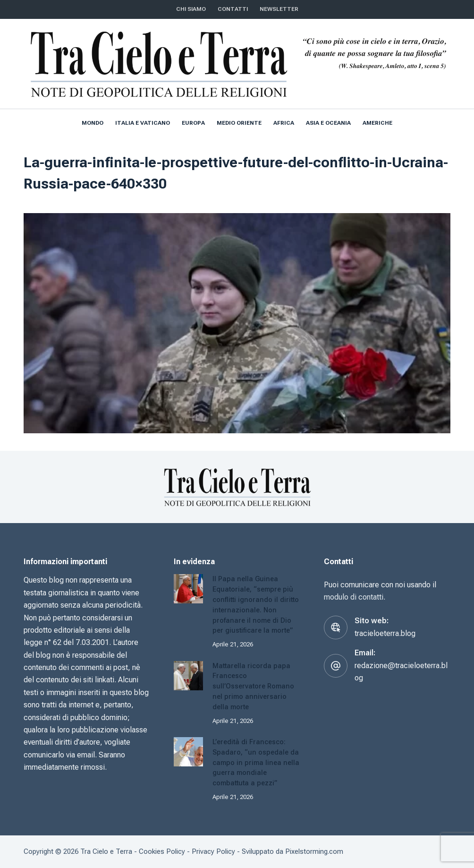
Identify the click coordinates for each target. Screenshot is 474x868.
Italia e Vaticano (143, 123)
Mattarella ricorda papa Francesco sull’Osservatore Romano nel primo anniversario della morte (253, 687)
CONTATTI (233, 9)
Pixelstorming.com (314, 851)
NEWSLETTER (279, 9)
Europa (193, 123)
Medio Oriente (239, 123)
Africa (284, 123)
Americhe (377, 123)
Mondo (93, 123)
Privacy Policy (213, 851)
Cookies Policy (162, 851)
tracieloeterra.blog (385, 633)
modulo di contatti (354, 597)
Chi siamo (191, 9)
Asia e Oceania (328, 123)
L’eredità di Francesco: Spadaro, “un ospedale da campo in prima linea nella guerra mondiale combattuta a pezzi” (256, 763)
